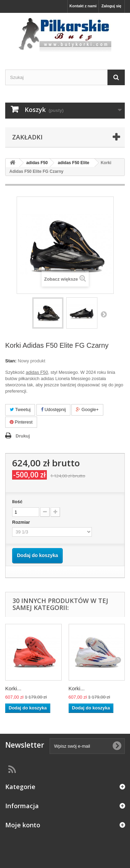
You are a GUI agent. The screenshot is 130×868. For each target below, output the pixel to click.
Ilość (17, 502)
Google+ (87, 409)
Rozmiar (22, 522)
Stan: (11, 361)
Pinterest (21, 422)
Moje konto (23, 825)
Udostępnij (53, 409)
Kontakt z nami (83, 6)
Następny (104, 314)
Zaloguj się (111, 6)
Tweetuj (20, 409)
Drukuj (23, 436)
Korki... (13, 688)
